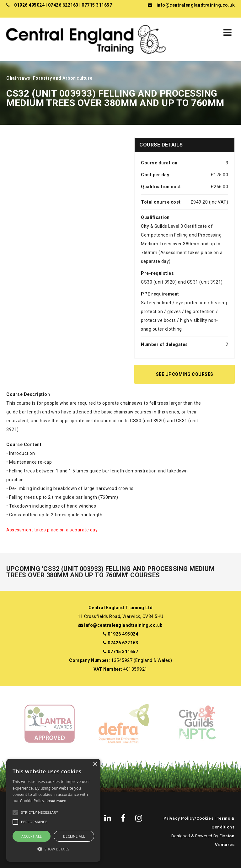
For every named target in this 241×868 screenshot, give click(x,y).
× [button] (95, 764)
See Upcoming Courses (185, 374)
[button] (53, 849)
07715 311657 (97, 5)
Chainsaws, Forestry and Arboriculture (49, 78)
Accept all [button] (32, 836)
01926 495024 (29, 5)
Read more (56, 801)
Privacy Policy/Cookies (188, 818)
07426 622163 (63, 5)
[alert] (53, 810)
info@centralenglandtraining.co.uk (196, 5)
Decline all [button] (74, 836)
